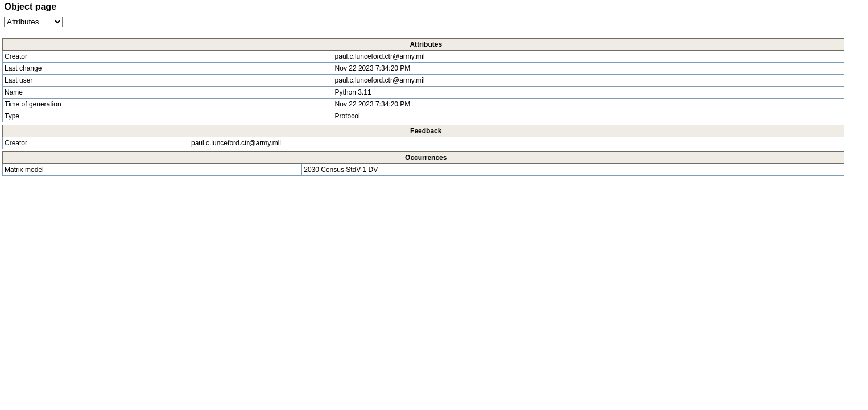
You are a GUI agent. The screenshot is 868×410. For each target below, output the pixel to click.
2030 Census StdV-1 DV (341, 170)
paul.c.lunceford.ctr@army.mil (236, 143)
